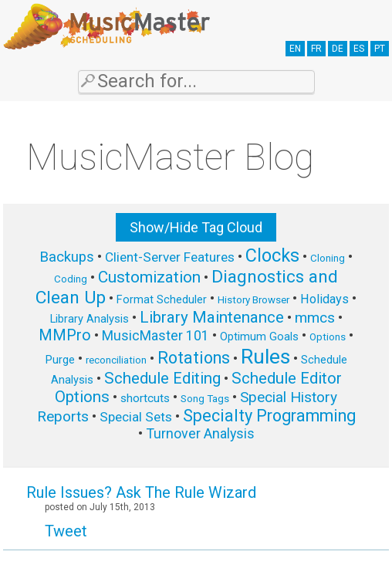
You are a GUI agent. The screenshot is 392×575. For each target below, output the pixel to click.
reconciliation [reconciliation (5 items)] (116, 360)
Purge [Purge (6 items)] (60, 360)
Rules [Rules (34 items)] (265, 357)
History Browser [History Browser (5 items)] (253, 300)
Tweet (66, 531)
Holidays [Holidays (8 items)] (324, 299)
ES (359, 49)
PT (380, 49)
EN (295, 49)
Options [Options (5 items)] (328, 337)
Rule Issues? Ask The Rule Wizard (141, 492)
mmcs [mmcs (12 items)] (315, 318)
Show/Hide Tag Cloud (196, 227)
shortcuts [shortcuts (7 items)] (145, 398)
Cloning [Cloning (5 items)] (328, 258)
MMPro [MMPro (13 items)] (65, 335)
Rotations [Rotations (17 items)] (194, 358)
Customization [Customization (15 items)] (149, 277)
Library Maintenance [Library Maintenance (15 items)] (212, 317)
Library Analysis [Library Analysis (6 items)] (90, 319)
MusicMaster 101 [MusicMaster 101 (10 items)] (155, 335)
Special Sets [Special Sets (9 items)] (136, 417)
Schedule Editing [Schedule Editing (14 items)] (162, 378)
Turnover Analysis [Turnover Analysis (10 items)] (200, 433)
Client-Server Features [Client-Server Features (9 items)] (170, 257)
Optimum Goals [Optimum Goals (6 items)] (259, 337)
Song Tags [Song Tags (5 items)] (205, 399)
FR (316, 49)
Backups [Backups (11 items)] (67, 257)
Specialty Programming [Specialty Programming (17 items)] (269, 416)
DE (338, 49)
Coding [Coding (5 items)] (71, 279)
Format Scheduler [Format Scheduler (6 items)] (162, 299)
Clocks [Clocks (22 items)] (272, 255)
